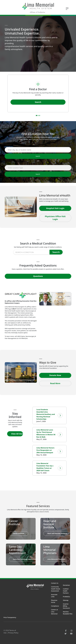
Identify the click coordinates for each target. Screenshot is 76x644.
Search (38, 102)
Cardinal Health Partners (66, 591)
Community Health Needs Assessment (56, 589)
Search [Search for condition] (56, 252)
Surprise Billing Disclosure (66, 606)
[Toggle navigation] (67, 8)
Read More (55, 383)
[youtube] (71, 634)
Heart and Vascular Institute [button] (57, 533)
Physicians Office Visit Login (55, 218)
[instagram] (72, 631)
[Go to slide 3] (40, 116)
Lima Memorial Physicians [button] (56, 559)
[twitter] (66, 634)
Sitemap (66, 600)
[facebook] (66, 631)
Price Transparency (10, 617)
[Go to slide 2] (38, 116)
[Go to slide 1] (36, 116)
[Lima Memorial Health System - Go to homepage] (38, 8)
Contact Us (55, 583)
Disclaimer (66, 585)
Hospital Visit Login (55, 208)
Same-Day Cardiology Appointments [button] (25, 559)
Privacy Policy (13, 633)
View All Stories (17, 434)
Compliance (55, 606)
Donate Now (55, 375)
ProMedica (66, 597)
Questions (38, 276)
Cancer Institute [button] (19, 533)
